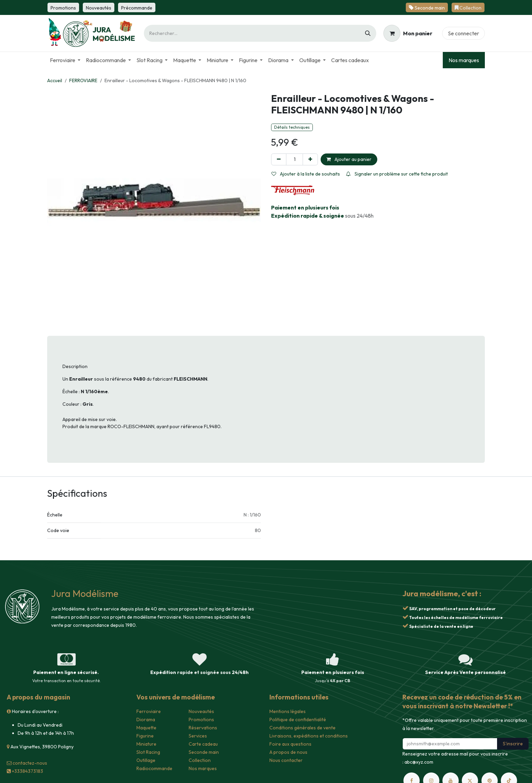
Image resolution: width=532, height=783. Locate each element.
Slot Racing (148, 752)
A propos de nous (288, 752)
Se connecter (463, 33)
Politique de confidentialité (298, 720)
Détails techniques (292, 127)
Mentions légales (288, 711)
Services (198, 736)
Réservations (203, 728)
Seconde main (204, 752)
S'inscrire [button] (513, 744)
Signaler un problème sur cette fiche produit (397, 174)
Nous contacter (286, 760)
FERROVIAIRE (83, 80)
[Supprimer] (279, 159)
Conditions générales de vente (302, 728)
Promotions (201, 720)
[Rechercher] (368, 33)
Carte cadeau (203, 744)
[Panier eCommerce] (408, 33)
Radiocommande (154, 768)
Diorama (146, 720)
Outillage (146, 760)
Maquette (146, 728)
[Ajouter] (310, 159)
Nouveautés (201, 711)
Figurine (145, 736)
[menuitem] (65, 60)
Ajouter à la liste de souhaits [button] (306, 174)
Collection (200, 760)
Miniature (146, 744)
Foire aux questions (290, 744)
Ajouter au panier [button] (349, 159)
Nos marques (464, 60)
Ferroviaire (149, 711)
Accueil (55, 80)
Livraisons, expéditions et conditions (309, 736)
